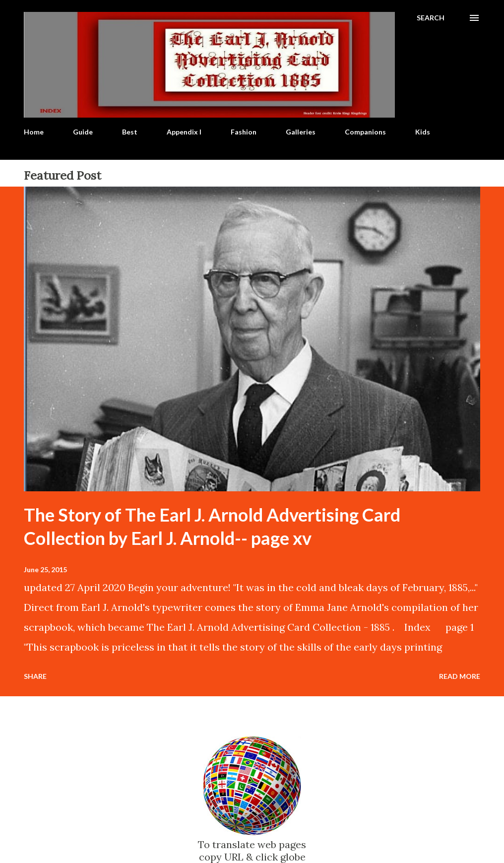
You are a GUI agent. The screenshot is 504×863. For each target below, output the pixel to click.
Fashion (244, 132)
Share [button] (35, 676)
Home (34, 132)
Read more (460, 676)
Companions (365, 132)
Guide (83, 132)
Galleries (301, 132)
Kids (423, 132)
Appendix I (184, 132)
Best (130, 132)
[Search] (431, 18)
